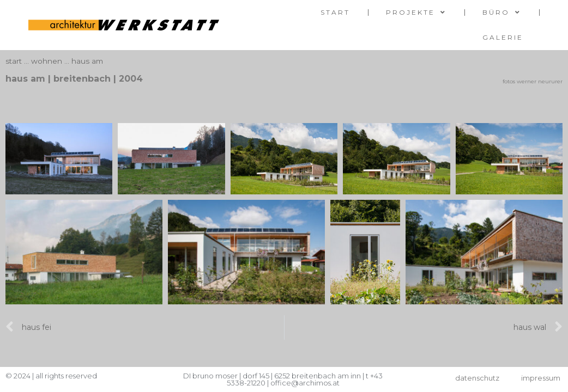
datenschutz (477, 378)
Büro (502, 13)
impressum (541, 378)
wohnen (47, 61)
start (335, 12)
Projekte (416, 13)
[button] (284, 108)
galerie (503, 37)
